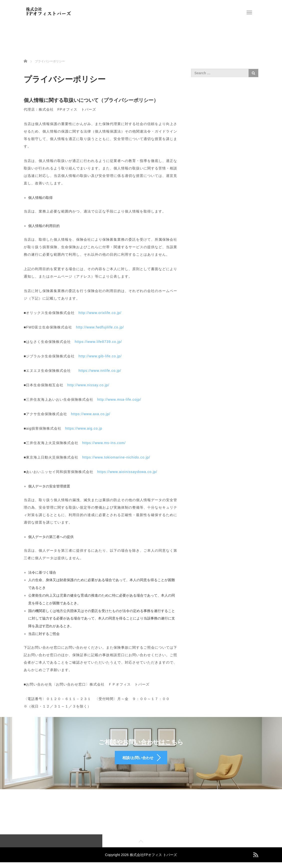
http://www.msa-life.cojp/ (119, 399)
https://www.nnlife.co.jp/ (98, 371)
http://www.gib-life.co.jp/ (100, 356)
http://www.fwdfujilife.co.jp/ (100, 327)
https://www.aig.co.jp (84, 428)
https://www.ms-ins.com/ (104, 443)
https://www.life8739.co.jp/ (98, 342)
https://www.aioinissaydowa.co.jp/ (127, 472)
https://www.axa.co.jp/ (90, 414)
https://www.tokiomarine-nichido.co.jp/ (116, 457)
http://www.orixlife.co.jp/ (100, 313)
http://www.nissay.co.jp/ (88, 385)
